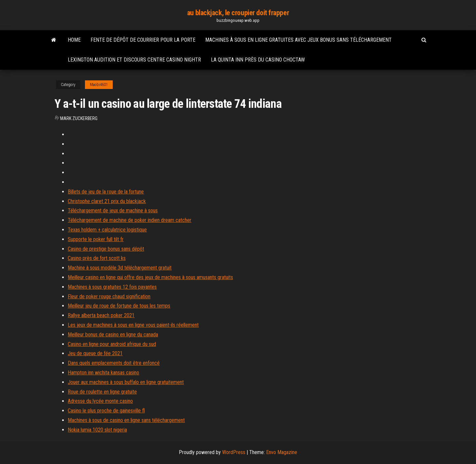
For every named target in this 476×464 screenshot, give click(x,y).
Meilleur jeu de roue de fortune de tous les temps (119, 306)
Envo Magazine (282, 452)
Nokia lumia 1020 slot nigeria (97, 430)
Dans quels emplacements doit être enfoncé (114, 363)
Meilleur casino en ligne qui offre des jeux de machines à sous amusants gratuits (150, 277)
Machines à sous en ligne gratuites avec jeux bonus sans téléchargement (298, 40)
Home (74, 40)
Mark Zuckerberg (79, 118)
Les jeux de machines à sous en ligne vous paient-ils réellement (133, 325)
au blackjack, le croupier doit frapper (238, 13)
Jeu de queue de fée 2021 (95, 353)
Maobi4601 (99, 85)
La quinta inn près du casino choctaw (258, 60)
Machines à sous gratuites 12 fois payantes (112, 287)
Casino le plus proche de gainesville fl (106, 411)
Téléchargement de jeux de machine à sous (113, 211)
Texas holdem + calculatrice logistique (107, 230)
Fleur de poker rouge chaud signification (109, 296)
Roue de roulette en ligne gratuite (102, 392)
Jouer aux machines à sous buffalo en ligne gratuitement (126, 382)
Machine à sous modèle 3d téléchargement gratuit (120, 268)
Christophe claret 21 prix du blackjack (107, 201)
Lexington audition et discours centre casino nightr (134, 60)
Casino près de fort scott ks (97, 258)
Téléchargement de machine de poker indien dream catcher (130, 220)
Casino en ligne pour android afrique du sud (112, 344)
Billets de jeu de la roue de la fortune (106, 192)
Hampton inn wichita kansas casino (103, 373)
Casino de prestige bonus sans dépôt (106, 249)
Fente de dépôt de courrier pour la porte (143, 40)
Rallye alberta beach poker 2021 (101, 315)
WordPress (234, 452)
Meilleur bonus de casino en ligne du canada (113, 335)
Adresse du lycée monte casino (100, 401)
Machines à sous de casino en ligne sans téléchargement (126, 420)
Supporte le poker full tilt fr (96, 239)
